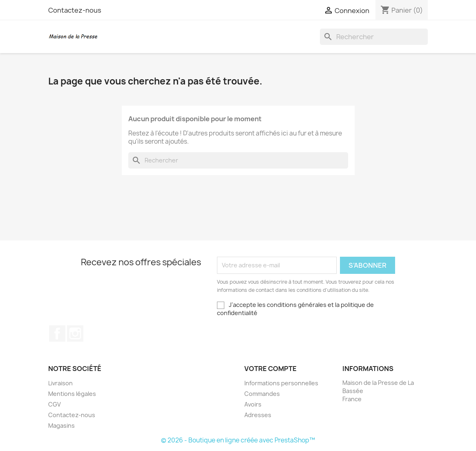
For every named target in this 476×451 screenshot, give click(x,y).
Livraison (60, 383)
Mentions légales (72, 394)
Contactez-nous (75, 10)
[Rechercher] (374, 37)
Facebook (57, 333)
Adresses (258, 415)
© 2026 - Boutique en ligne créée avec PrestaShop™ (238, 440)
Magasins (61, 425)
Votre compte (270, 369)
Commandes (262, 394)
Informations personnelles (281, 383)
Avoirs (253, 404)
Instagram (75, 333)
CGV (55, 404)
